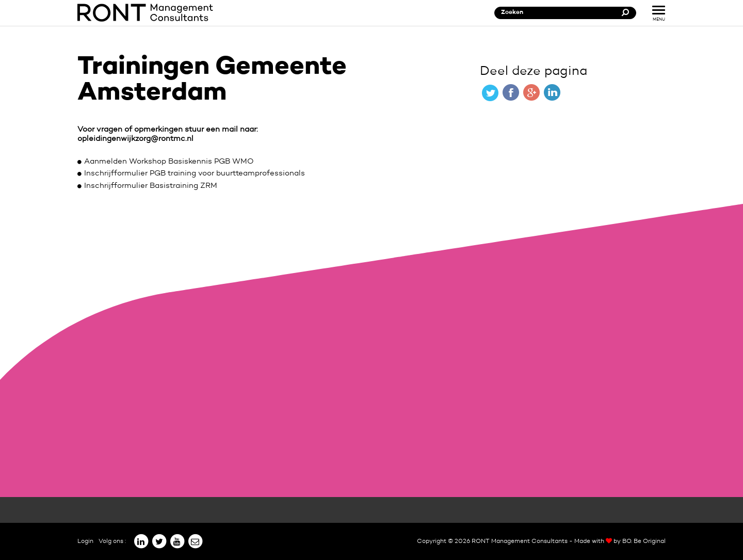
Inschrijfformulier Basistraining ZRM (151, 186)
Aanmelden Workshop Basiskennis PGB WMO (169, 162)
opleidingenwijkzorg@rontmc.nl (135, 139)
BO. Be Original (644, 541)
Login (85, 541)
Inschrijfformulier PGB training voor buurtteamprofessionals (195, 174)
